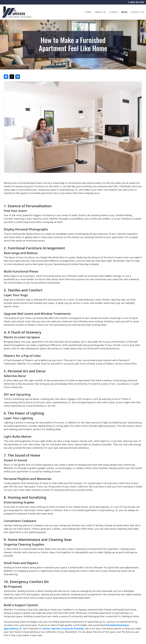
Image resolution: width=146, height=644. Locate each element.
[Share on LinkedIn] (18, 77)
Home (88, 12)
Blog (124, 12)
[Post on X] (12, 77)
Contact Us (137, 12)
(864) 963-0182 (136, 2)
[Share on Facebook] (6, 77)
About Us (100, 12)
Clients (114, 12)
